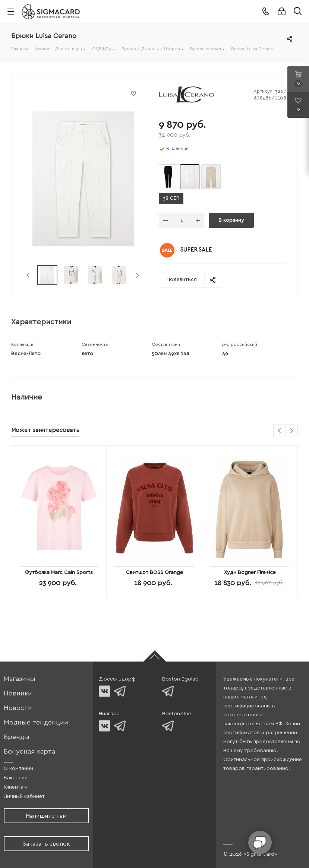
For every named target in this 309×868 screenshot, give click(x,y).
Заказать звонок (46, 844)
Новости (18, 708)
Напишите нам (46, 816)
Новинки (18, 693)
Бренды (17, 737)
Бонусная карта (29, 752)
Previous (29, 275)
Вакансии (16, 778)
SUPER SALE (196, 250)
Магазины (20, 679)
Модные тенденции (36, 722)
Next (137, 275)
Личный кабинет (24, 796)
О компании (18, 768)
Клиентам (15, 787)
